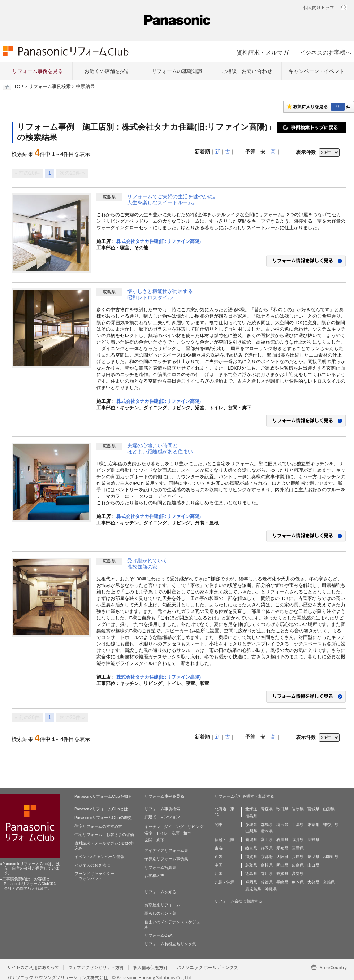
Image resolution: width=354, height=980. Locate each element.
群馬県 (267, 824)
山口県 (313, 865)
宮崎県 (329, 882)
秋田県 (282, 809)
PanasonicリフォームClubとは (101, 809)
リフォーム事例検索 (50, 87)
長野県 (313, 840)
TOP (19, 87)
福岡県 (251, 882)
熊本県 (298, 882)
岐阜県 (251, 848)
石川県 (282, 840)
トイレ (162, 833)
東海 (219, 848)
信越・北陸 (225, 840)
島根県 (267, 865)
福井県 (298, 840)
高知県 (298, 874)
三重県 (298, 848)
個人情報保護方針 (150, 967)
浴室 (148, 833)
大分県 (313, 882)
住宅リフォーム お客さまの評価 (104, 835)
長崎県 (282, 882)
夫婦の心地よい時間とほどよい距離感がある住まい (160, 449)
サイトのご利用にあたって (33, 967)
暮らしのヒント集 (160, 913)
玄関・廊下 (154, 840)
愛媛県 (282, 874)
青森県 (267, 809)
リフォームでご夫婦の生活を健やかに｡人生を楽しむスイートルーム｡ (171, 200)
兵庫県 (298, 857)
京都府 (267, 857)
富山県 (267, 840)
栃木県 (267, 831)
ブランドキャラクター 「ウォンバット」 (94, 876)
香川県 (267, 874)
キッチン (152, 827)
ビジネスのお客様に (92, 865)
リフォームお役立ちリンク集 (170, 944)
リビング (195, 827)
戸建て (150, 817)
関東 (219, 824)
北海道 (251, 809)
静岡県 (267, 848)
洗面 (176, 833)
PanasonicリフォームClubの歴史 (103, 818)
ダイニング (174, 827)
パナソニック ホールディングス (207, 967)
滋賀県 (251, 857)
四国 (219, 874)
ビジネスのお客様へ (325, 52)
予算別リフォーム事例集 (166, 859)
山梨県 (251, 831)
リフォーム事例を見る (38, 71)
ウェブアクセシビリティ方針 (96, 967)
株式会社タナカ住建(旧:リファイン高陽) (159, 241)
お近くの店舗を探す (107, 71)
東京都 (313, 824)
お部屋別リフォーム (162, 905)
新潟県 (251, 840)
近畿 (219, 857)
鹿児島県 (253, 889)
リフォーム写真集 (160, 867)
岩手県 (298, 809)
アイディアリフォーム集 (166, 850)
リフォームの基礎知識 (177, 71)
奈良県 (313, 857)
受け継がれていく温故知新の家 (147, 564)
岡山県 (282, 865)
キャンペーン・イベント (316, 71)
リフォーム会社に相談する (238, 901)
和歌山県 (331, 857)
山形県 (329, 809)
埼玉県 (282, 824)
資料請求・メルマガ (263, 52)
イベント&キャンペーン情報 (100, 857)
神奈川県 (331, 824)
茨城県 (251, 824)
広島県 (298, 865)
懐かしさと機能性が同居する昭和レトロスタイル (160, 295)
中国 (219, 865)
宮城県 (313, 809)
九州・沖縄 (225, 882)
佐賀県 (267, 882)
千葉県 (298, 824)
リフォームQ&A (158, 935)
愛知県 (282, 848)
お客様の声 (154, 876)
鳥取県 (251, 865)
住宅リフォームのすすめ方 (98, 826)
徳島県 (251, 874)
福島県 (251, 816)
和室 (187, 833)
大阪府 (282, 857)
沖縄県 (271, 889)
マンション (170, 817)
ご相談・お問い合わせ (247, 71)
